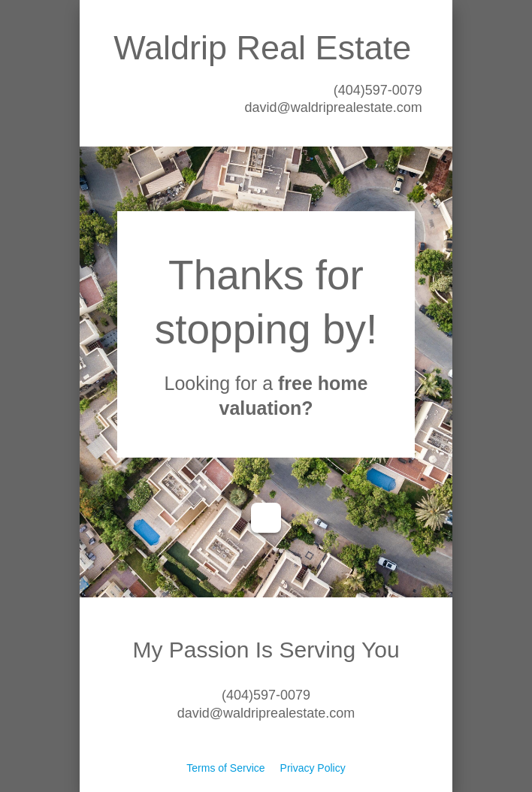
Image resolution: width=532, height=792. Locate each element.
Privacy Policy (313, 768)
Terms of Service (225, 768)
